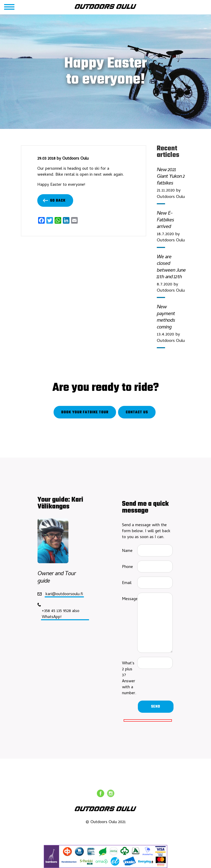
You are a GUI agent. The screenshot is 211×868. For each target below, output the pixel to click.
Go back (54, 201)
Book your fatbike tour (85, 412)
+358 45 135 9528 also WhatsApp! (61, 614)
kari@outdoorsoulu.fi (64, 594)
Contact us (137, 412)
